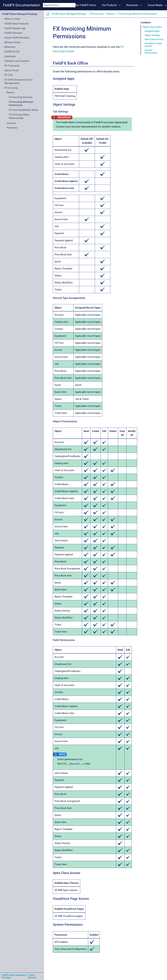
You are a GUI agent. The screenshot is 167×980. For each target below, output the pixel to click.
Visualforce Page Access (153, 45)
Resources (132, 5)
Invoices (11, 123)
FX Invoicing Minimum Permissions (138, 14)
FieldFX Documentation (21, 5)
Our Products (109, 5)
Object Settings (152, 35)
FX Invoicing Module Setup (23, 110)
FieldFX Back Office (152, 27)
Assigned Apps (152, 31)
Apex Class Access (154, 39)
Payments (12, 128)
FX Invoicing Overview (21, 97)
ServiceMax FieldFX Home (81, 5)
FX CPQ (8, 75)
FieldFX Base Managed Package (20, 14)
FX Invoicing (11, 88)
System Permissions (151, 52)
